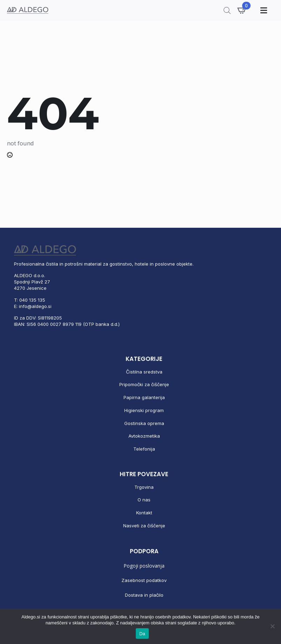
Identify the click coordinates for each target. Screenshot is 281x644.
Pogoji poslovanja (144, 566)
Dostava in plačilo (144, 595)
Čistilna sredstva (144, 372)
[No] (272, 626)
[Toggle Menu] (263, 10)
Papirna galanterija (144, 397)
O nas (144, 500)
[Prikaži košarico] (242, 10)
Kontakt (144, 513)
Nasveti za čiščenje (144, 526)
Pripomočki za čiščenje (144, 384)
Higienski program (144, 410)
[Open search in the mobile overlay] (227, 10)
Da (142, 634)
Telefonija (144, 449)
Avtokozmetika (144, 436)
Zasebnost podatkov (144, 580)
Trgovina (144, 487)
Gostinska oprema (144, 423)
